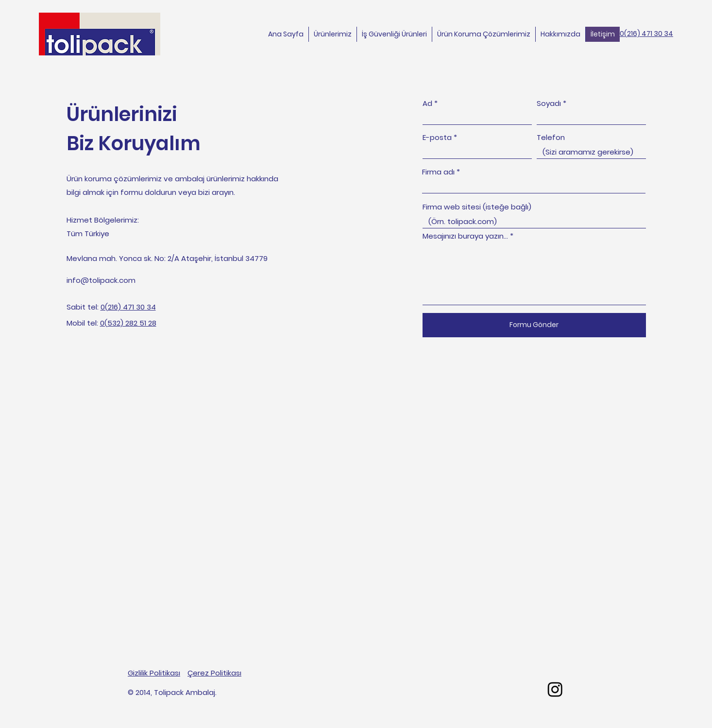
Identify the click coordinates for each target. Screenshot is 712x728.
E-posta (437, 137)
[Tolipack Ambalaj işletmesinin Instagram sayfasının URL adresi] (555, 689)
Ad (427, 103)
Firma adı (438, 172)
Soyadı (549, 103)
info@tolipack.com (101, 280)
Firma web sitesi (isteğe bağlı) (477, 207)
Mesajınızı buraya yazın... (465, 236)
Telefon (551, 137)
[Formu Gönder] (534, 325)
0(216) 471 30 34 (646, 34)
